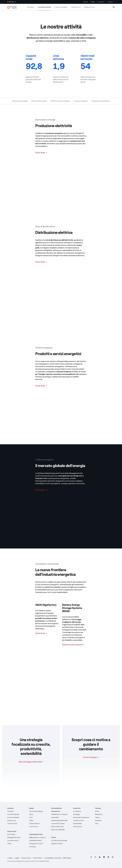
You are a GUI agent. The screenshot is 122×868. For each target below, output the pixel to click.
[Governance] (83, 827)
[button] (12, 2)
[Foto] (39, 817)
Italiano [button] (67, 858)
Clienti (54, 837)
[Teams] (105, 817)
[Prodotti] (17, 814)
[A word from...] (39, 827)
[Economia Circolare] (61, 824)
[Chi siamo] (17, 811)
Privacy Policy (26, 858)
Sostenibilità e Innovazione (57, 810)
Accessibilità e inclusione (53, 858)
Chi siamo (31, 7)
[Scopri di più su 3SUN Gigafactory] (41, 637)
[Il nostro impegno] (91, 757)
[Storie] (17, 824)
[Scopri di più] (41, 390)
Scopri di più (12, 831)
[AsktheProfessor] (39, 841)
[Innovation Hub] (61, 827)
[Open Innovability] (61, 830)
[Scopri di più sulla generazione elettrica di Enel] (41, 157)
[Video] (39, 820)
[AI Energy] (39, 847)
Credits (10, 858)
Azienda (85, 2)
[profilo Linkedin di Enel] (100, 857)
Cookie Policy (38, 858)
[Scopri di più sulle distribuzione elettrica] (41, 266)
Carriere (111, 2)
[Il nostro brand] (39, 824)
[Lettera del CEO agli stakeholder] (61, 820)
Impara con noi (90, 7)
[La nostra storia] (17, 841)
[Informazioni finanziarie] (83, 817)
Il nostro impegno (61, 7)
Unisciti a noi (76, 7)
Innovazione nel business (101, 101)
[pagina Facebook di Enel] (91, 857)
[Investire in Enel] (83, 820)
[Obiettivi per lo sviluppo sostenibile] (61, 816)
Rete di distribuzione (39, 101)
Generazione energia (20, 101)
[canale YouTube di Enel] (104, 857)
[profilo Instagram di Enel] (108, 857)
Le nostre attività (44, 8)
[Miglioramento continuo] (39, 837)
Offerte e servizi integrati (60, 101)
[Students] (105, 820)
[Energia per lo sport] (39, 844)
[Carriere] (105, 811)
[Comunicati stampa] (39, 811)
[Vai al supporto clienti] (61, 844)
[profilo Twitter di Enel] (95, 857)
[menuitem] (91, 857)
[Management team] (17, 837)
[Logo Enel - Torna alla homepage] (12, 7)
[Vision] (17, 844)
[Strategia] (83, 814)
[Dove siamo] (17, 834)
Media (93, 2)
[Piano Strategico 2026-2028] (31, 762)
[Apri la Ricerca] (114, 7)
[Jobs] (105, 824)
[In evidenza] (83, 811)
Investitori (101, 2)
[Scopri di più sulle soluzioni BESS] (73, 649)
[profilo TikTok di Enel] (113, 857)
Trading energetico (81, 101)
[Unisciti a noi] (17, 820)
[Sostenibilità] (83, 824)
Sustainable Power (36, 834)
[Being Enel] (105, 814)
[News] (39, 814)
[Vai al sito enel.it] (61, 841)
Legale (17, 858)
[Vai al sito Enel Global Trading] (41, 494)
